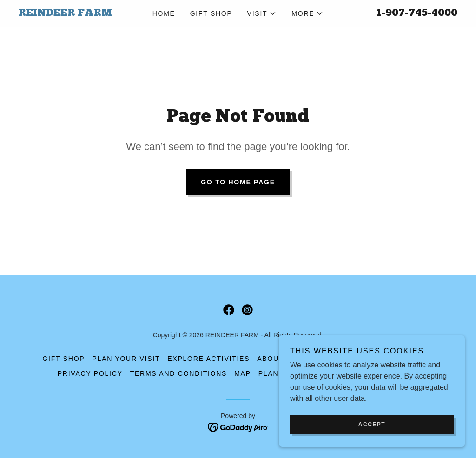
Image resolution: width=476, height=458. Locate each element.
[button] (262, 13)
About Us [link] (277, 359)
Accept (372, 444)
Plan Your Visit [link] (126, 359)
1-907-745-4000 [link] (417, 13)
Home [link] (164, 13)
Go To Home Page (238, 182)
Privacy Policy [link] (90, 373)
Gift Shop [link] (211, 13)
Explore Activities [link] (208, 359)
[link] (73, 13)
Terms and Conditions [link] (178, 373)
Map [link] (243, 373)
